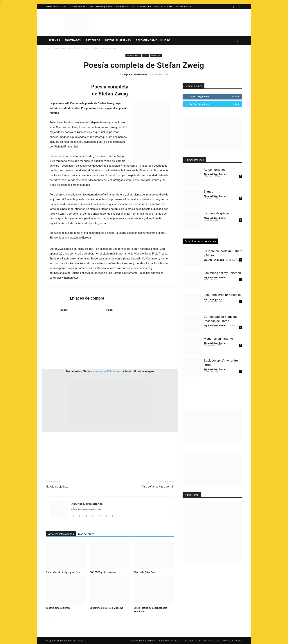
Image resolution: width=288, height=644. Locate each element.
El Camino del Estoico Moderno (106, 608)
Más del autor (86, 534)
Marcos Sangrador (213, 299)
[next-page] (54, 619)
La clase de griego (216, 213)
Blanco (208, 191)
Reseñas (54, 40)
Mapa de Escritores (163, 6)
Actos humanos (215, 170)
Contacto (201, 641)
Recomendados (63, 48)
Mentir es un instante (218, 339)
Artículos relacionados (61, 534)
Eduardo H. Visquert (214, 260)
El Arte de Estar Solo (145, 572)
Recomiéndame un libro (153, 40)
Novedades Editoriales (82, 6)
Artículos (93, 40)
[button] (238, 41)
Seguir (236, 96)
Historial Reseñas (118, 40)
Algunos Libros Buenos (135, 74)
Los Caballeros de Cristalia (222, 295)
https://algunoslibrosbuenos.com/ (86, 509)
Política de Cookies (233, 641)
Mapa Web (188, 641)
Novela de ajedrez (57, 487)
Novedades (73, 40)
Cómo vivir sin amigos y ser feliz (63, 572)
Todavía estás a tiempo (58, 608)
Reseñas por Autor (105, 6)
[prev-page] (48, 619)
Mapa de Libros (144, 6)
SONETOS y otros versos (103, 572)
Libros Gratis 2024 (184, 6)
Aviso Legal (214, 641)
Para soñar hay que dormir (158, 487)
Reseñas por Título (125, 6)
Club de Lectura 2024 (169, 641)
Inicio (49, 48)
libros (77, 48)
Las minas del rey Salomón (222, 273)
